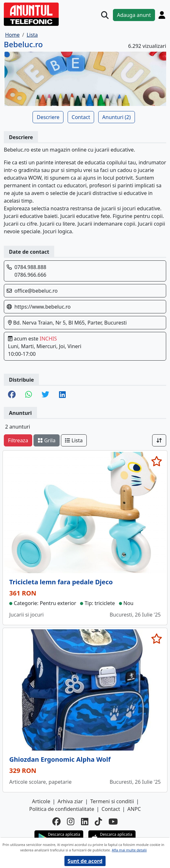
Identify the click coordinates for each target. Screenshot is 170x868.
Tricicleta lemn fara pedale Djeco (61, 582)
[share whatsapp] (29, 395)
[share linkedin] (62, 395)
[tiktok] (98, 822)
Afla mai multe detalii (129, 850)
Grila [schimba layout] (47, 440)
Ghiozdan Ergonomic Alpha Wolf (60, 759)
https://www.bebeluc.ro (42, 307)
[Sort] (159, 440)
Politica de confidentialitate (62, 809)
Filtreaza (18, 440)
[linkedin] (85, 822)
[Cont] (162, 15)
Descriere (48, 117)
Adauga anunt (134, 15)
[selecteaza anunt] (156, 461)
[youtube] (113, 822)
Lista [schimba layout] (74, 440)
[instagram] (71, 822)
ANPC (134, 809)
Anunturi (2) (117, 117)
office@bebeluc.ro (36, 291)
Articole (41, 801)
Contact (81, 117)
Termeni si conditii (112, 801)
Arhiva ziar (70, 801)
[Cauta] (105, 15)
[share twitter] (45, 395)
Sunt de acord (85, 861)
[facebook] (56, 822)
